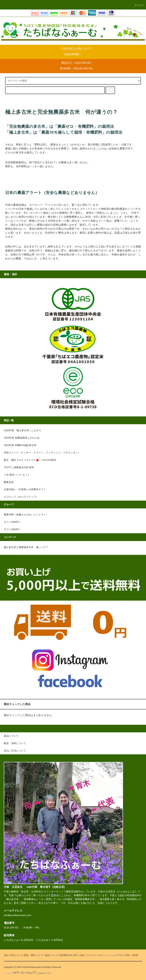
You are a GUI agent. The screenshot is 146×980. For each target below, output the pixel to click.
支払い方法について (13, 955)
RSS (128, 955)
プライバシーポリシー (97, 955)
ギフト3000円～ (14, 529)
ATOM (135, 955)
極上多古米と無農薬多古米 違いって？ (26, 547)
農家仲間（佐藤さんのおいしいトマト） (26, 515)
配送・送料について (34, 955)
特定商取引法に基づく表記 (72, 955)
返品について (51, 955)
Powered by (28, 973)
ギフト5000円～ (13, 522)
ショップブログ (116, 955)
